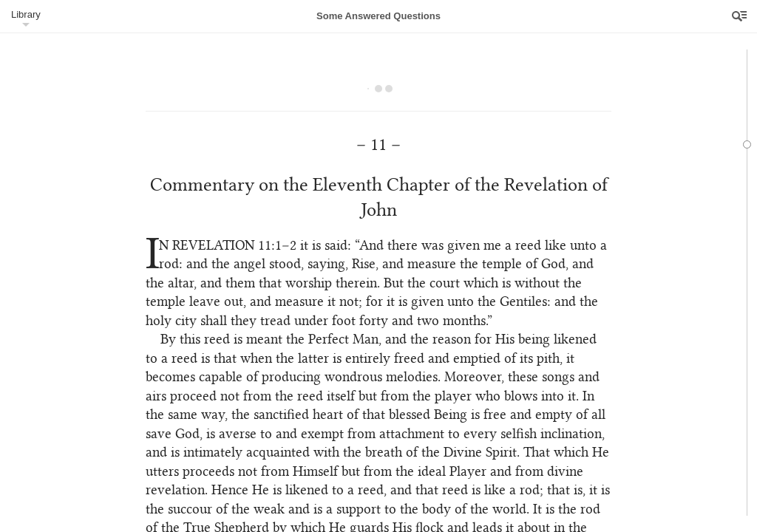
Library (26, 14)
